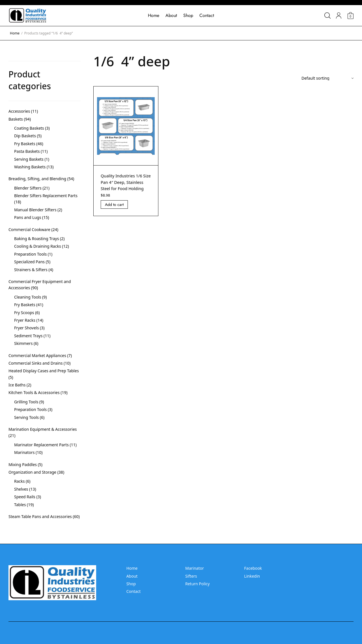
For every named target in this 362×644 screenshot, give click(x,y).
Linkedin (252, 576)
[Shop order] (327, 78)
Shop (188, 15)
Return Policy (197, 584)
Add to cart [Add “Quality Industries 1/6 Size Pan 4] (114, 211)
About (171, 15)
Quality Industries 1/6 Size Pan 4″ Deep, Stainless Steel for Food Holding (125, 185)
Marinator (195, 568)
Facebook (253, 568)
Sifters (191, 576)
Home (154, 15)
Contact (207, 15)
